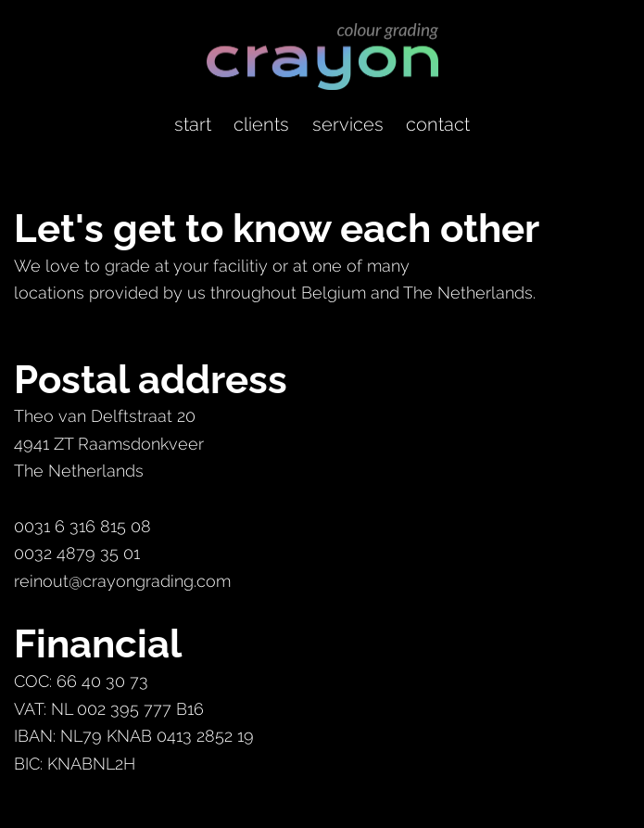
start (193, 124)
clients (261, 124)
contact (438, 124)
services (348, 124)
